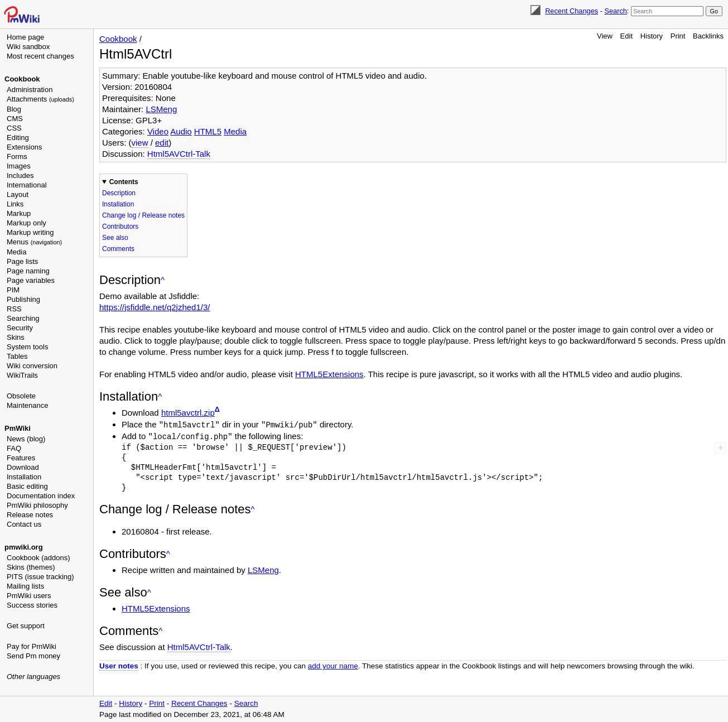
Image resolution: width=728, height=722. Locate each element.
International (27, 185)
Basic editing (27, 486)
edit (162, 143)
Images (19, 166)
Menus (34, 242)
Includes (20, 175)
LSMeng (161, 109)
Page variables (31, 280)
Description (119, 193)
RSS (14, 309)
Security (20, 328)
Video (158, 131)
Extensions (25, 147)
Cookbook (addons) (38, 558)
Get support (26, 626)
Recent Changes (572, 11)
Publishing (23, 299)
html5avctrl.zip (188, 413)
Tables (17, 356)
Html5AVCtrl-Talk (179, 154)
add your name (333, 665)
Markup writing (30, 232)
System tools (27, 347)
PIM (13, 290)
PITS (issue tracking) (40, 577)
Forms (17, 157)
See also (115, 238)
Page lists (22, 261)
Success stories (32, 605)
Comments (118, 249)
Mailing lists (25, 586)
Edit (626, 36)
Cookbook (22, 79)
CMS (15, 119)
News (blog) (26, 439)
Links (15, 204)
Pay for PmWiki (32, 646)
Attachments (40, 99)
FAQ (14, 448)
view (140, 143)
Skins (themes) (31, 567)
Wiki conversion (32, 366)
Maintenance (27, 405)
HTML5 (208, 131)
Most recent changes (40, 56)
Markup (19, 213)
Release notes (30, 515)
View (605, 36)
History (652, 36)
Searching (23, 318)
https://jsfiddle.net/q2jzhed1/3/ (155, 307)
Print (678, 36)
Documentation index (41, 496)
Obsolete (21, 396)
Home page (25, 37)
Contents (124, 182)
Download (23, 467)
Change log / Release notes (143, 215)
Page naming (28, 271)
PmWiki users (29, 596)
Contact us (24, 524)
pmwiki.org (24, 547)
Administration (30, 90)
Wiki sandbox (28, 47)
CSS (14, 128)
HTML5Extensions (329, 374)
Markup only (26, 223)
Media (16, 252)
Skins (16, 337)
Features (21, 458)
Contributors (120, 227)
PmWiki (18, 428)
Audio (181, 131)
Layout (18, 194)
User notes (119, 665)
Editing (18, 138)
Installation (24, 477)
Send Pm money (33, 656)
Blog (14, 109)
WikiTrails (22, 375)
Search (615, 11)
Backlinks (708, 36)
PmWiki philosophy (37, 505)
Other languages (33, 677)
